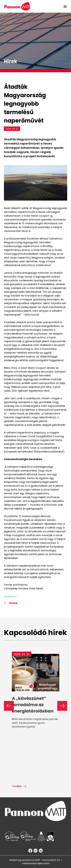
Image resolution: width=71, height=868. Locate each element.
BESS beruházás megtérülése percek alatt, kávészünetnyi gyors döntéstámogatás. (35, 723)
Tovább (19, 786)
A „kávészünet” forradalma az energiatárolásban (33, 705)
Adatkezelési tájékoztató (36, 863)
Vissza (11, 603)
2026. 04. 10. (22, 654)
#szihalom (10, 596)
